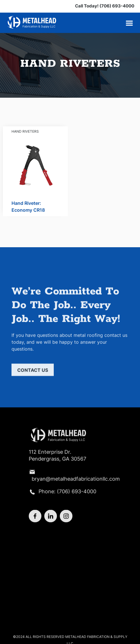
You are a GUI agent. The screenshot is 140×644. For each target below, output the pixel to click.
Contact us (33, 372)
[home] (32, 22)
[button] (129, 23)
